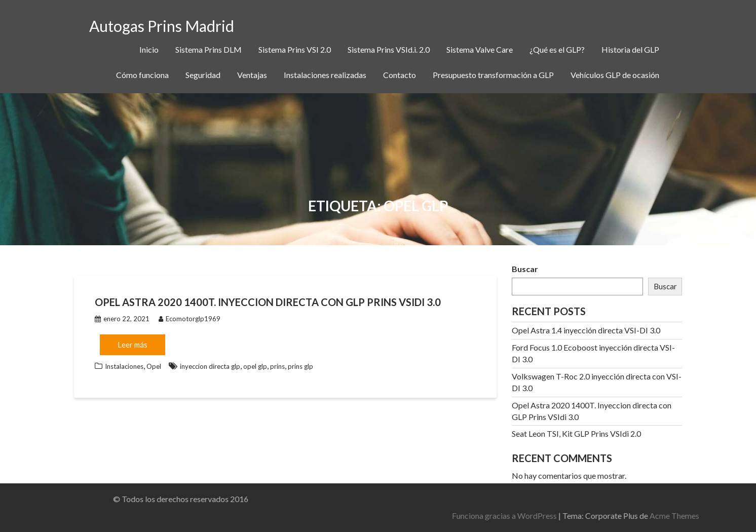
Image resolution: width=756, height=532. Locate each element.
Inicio (149, 49)
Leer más (133, 345)
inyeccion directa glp (210, 366)
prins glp (300, 366)
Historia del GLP (630, 49)
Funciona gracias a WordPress (607, 516)
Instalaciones (124, 366)
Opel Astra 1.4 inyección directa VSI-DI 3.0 (586, 330)
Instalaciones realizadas (325, 75)
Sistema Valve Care (480, 49)
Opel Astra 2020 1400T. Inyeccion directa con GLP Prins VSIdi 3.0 (268, 302)
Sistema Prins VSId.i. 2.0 (389, 49)
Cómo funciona (142, 75)
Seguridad (203, 75)
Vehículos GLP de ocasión (615, 75)
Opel (154, 366)
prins (277, 366)
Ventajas (252, 75)
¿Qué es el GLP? (557, 49)
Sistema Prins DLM (209, 49)
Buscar (525, 269)
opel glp (255, 366)
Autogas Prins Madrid (162, 26)
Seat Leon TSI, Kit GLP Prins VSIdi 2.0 (576, 433)
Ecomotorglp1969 (190, 319)
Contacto (400, 75)
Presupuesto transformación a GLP (493, 75)
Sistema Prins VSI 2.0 (295, 49)
